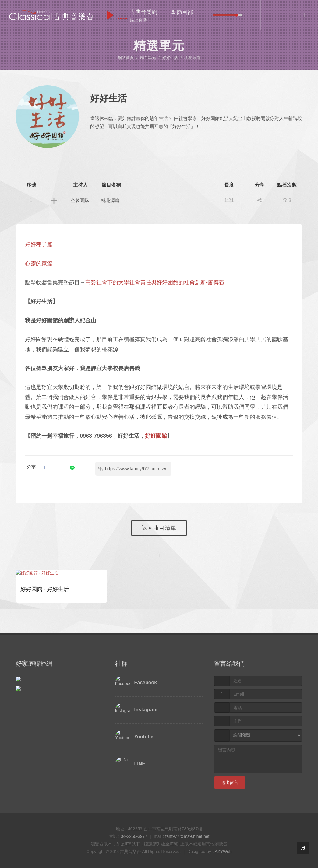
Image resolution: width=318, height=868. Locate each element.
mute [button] (208, 15)
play (110, 15)
